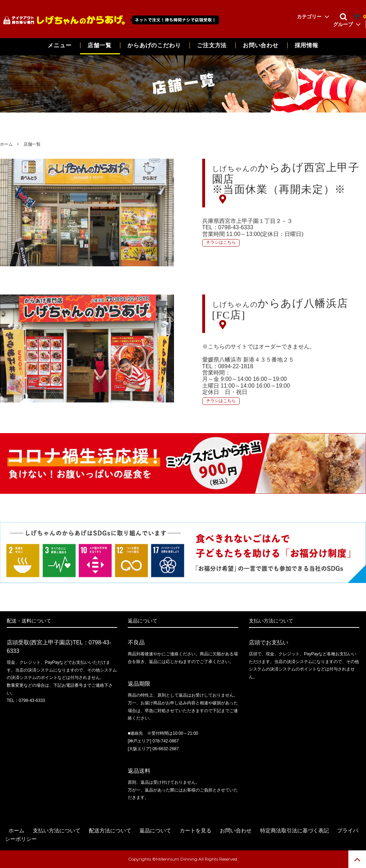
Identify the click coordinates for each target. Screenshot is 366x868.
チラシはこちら (221, 242)
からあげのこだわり (154, 45)
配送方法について (110, 831)
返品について (155, 831)
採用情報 (307, 45)
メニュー (59, 45)
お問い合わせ (262, 45)
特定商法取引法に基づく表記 (295, 831)
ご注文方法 (212, 45)
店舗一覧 (99, 45)
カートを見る (196, 831)
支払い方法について (57, 831)
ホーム (6, 144)
